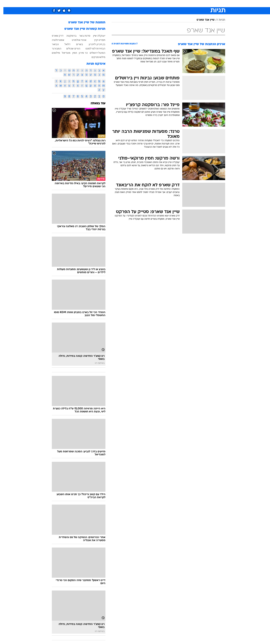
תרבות (168, 3)
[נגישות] (5, 4)
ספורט (193, 3)
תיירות (114, 3)
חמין (71, 53)
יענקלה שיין (96, 36)
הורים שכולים (70, 48)
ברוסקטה (68, 36)
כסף (147, 3)
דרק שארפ (54, 36)
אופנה (87, 3)
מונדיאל (180, 3)
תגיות (219, 20)
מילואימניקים (95, 57)
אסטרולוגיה (55, 40)
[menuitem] (203, 4)
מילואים (53, 53)
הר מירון (80, 53)
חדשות (205, 3)
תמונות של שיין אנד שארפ (83, 23)
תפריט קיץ (96, 40)
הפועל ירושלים (94, 53)
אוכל (137, 3)
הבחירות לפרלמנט (92, 48)
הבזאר (52, 44)
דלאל (64, 44)
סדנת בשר (81, 36)
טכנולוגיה (101, 3)
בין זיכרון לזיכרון (94, 44)
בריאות (126, 3)
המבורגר (53, 48)
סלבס (157, 3)
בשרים (76, 44)
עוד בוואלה (95, 103)
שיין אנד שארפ (202, 20)
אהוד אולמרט (76, 40)
